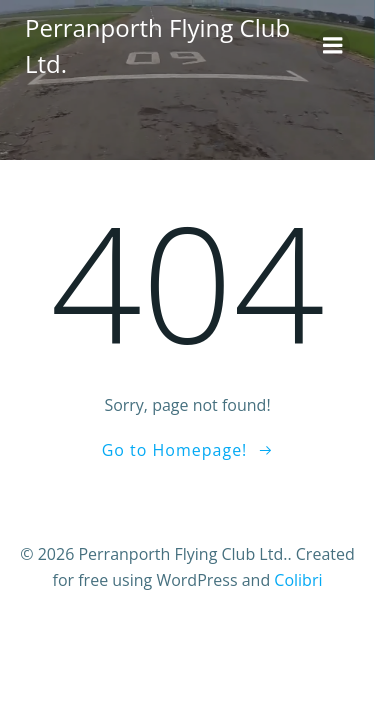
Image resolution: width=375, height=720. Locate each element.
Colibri (298, 580)
